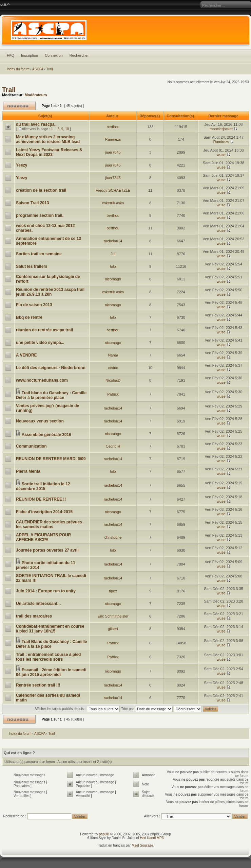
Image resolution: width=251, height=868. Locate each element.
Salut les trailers (32, 266)
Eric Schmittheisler (113, 616)
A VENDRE (26, 355)
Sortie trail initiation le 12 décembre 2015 (43, 486)
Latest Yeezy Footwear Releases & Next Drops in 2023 (49, 152)
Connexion (54, 55)
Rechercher (79, 55)
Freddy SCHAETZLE (113, 190)
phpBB (104, 834)
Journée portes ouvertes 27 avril (47, 550)
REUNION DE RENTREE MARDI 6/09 (51, 459)
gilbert (113, 629)
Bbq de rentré (29, 317)
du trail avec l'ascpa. (36, 124)
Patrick (113, 394)
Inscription (30, 55)
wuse (221, 155)
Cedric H (113, 446)
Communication (31, 446)
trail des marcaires (34, 616)
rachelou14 (113, 241)
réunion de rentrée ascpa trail (44, 330)
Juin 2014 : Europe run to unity (46, 591)
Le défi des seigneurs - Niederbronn (51, 368)
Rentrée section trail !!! (38, 685)
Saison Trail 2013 (32, 203)
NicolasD (113, 380)
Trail (49, 69)
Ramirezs (113, 139)
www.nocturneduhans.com (42, 380)
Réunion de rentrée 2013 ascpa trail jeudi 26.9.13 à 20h (50, 292)
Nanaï (113, 355)
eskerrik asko (113, 203)
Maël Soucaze (142, 845)
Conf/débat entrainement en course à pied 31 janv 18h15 (50, 629)
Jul (113, 254)
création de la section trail (41, 190)
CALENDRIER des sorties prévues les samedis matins (49, 524)
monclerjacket (221, 129)
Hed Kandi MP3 (152, 838)
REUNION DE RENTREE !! (41, 499)
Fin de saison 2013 (34, 305)
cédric (113, 368)
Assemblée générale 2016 (46, 435)
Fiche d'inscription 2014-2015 (44, 512)
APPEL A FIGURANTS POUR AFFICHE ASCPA (43, 537)
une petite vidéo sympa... (40, 343)
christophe (113, 537)
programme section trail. (40, 215)
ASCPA (38, 69)
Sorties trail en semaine (39, 254)
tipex (113, 591)
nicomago (113, 279)
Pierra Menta (28, 471)
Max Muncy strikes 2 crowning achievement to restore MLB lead (48, 139)
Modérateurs (36, 95)
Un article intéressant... (38, 604)
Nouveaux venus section (40, 421)
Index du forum (18, 69)
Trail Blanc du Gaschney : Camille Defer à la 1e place (52, 644)
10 (67, 129)
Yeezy (22, 165)
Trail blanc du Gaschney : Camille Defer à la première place (51, 395)
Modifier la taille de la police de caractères (5, 5)
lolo (113, 266)
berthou (113, 127)
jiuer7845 (113, 152)
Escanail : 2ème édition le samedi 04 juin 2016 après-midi (51, 672)
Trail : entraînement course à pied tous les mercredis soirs (48, 657)
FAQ (11, 55)
